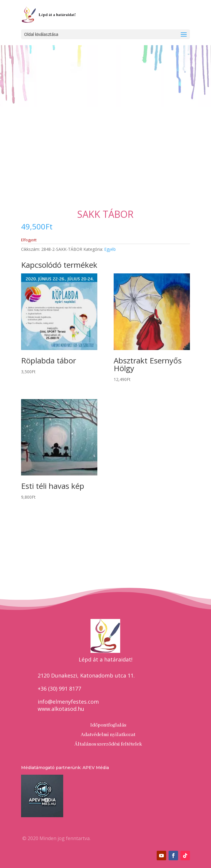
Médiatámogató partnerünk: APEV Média (65, 768)
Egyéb (110, 249)
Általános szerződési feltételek (108, 744)
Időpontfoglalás (108, 725)
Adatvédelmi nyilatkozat (108, 735)
